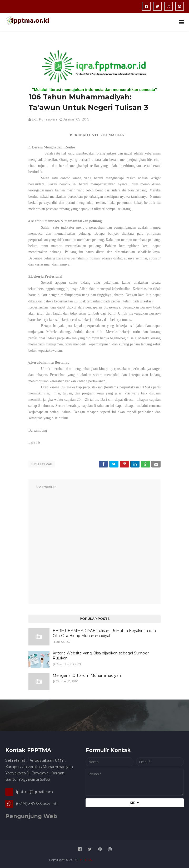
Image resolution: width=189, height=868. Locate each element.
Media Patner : (103, 859)
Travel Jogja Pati (128, 859)
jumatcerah (42, 464)
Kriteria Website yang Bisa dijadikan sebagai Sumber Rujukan (101, 654)
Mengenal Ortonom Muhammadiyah (87, 674)
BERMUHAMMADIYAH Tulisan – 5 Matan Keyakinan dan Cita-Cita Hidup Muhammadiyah (104, 632)
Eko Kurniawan (44, 119)
